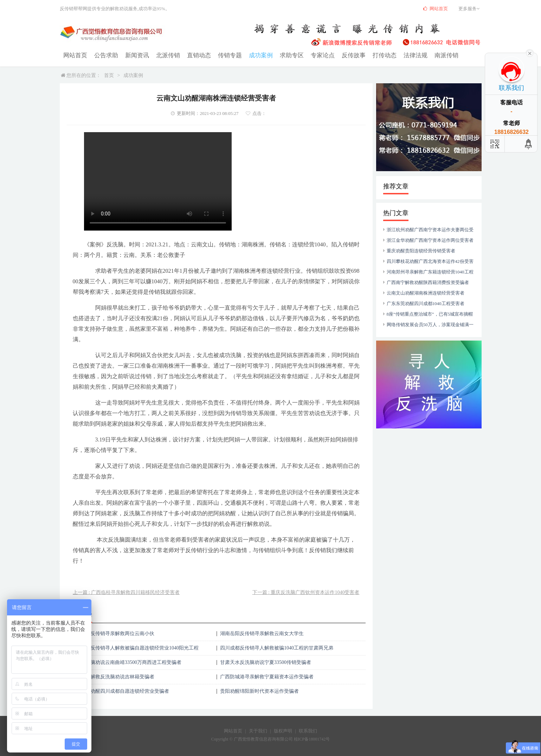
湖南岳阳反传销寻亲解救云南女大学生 (262, 633)
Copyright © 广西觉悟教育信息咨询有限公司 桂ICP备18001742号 (270, 739)
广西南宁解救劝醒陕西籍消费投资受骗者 (428, 282)
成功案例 (252, 55)
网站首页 (75, 55)
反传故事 (340, 55)
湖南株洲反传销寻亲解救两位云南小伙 (112, 633)
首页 (109, 75)
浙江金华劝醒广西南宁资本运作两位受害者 (430, 240)
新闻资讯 (134, 55)
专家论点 (311, 55)
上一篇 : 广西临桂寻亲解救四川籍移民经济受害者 (126, 592)
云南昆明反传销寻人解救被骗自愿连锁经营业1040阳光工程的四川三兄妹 (135, 650)
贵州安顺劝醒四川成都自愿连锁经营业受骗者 (120, 691)
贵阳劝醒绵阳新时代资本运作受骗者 (259, 691)
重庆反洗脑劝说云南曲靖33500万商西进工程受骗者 (126, 662)
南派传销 (429, 55)
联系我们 (308, 731)
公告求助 (104, 55)
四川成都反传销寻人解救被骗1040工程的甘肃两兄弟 (277, 648)
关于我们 (258, 731)
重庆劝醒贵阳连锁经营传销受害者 (421, 250)
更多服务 (470, 9)
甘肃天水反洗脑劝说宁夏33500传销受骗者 (266, 662)
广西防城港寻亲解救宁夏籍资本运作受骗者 (267, 676)
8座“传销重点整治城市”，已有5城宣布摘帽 (430, 314)
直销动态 (193, 55)
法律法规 (399, 55)
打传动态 (370, 55)
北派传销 (163, 55)
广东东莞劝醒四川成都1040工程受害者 (426, 303)
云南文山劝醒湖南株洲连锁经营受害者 (426, 293)
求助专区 (281, 55)
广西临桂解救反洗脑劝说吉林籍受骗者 (112, 676)
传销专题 (222, 55)
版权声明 (283, 731)
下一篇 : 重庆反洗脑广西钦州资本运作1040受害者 (306, 592)
